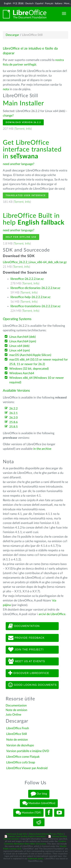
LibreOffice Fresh (18, 728)
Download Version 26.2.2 (23, 122)
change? (8, 116)
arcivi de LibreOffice (52, 614)
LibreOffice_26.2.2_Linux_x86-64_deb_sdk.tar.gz (35, 262)
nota (6, 89)
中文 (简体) (18, 3)
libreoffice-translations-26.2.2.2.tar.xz (35, 306)
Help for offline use (21, 237)
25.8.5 (13, 427)
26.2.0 (13, 418)
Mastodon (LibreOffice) (39, 803)
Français (49, 3)
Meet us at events (27, 661)
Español (39, 3)
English (8, 3)
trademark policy (36, 859)
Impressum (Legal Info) (17, 834)
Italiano (59, 3)
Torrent (20, 129)
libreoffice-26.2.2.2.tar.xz (27, 279)
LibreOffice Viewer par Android (27, 768)
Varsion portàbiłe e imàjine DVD (28, 751)
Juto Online (13, 715)
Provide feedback (26, 638)
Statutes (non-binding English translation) (27, 836)
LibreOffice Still (17, 734)
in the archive (42, 449)
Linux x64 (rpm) (20, 350)
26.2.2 (13, 409)
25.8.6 (13, 422)
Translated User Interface (26, 195)
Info (28, 129)
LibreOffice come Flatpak (23, 757)
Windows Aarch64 (22, 373)
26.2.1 (13, 413)
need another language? (19, 164)
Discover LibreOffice (29, 673)
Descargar (12, 35)
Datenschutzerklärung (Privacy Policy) (46, 834)
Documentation (24, 626)
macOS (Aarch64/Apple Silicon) (30, 355)
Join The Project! (26, 650)
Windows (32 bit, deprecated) (29, 369)
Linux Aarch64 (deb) (22, 337)
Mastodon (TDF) (28, 813)
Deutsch (30, 3)
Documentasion (16, 705)
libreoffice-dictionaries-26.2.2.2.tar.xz (35, 288)
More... (67, 3)
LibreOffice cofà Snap (21, 762)
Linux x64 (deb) (19, 346)
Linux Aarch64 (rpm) (23, 341)
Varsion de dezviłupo (20, 745)
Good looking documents (32, 685)
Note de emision (16, 710)
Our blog (39, 794)
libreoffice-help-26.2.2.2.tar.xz (30, 297)
